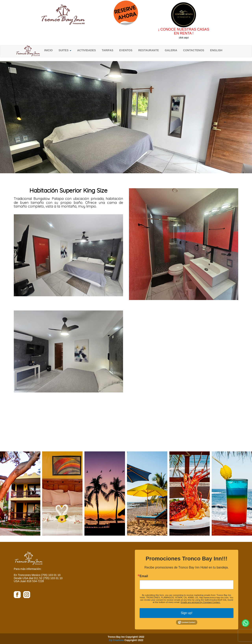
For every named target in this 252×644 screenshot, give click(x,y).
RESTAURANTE (149, 50)
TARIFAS (108, 50)
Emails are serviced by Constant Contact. (201, 602)
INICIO (49, 50)
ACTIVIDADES (87, 50)
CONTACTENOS (194, 50)
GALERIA (171, 50)
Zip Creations (116, 640)
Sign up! (187, 613)
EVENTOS (126, 50)
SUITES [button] (65, 50)
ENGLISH (216, 50)
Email (144, 576)
